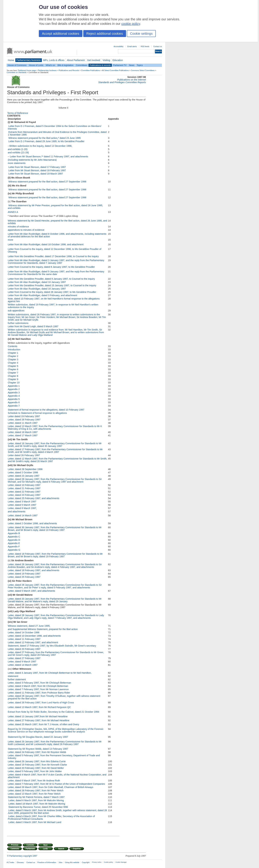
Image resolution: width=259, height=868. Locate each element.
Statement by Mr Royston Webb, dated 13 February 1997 (38, 749)
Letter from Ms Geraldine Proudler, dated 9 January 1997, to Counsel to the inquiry (51, 279)
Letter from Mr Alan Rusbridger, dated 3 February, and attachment (42, 295)
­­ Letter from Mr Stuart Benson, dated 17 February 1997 (37, 167)
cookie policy (131, 24)
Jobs (60, 862)
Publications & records (100, 65)
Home (11, 60)
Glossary (20, 862)
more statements (17, 163)
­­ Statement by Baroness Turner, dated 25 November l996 (38, 807)
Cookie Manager (121, 862)
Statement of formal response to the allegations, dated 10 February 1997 (46, 410)
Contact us (158, 46)
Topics (140, 65)
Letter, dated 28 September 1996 (25, 469)
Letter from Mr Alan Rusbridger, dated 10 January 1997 (37, 282)
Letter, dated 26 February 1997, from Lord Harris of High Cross (41, 703)
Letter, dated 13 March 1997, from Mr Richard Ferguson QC (39, 707)
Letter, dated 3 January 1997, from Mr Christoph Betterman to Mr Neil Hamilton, (50, 673)
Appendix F (14, 547)
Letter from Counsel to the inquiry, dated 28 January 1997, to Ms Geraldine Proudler (52, 292)
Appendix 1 (14, 386)
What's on (50, 65)
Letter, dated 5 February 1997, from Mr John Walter (35, 771)
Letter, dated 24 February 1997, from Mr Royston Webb (37, 752)
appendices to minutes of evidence (26, 230)
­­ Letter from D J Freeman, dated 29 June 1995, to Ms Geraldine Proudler (46, 141)
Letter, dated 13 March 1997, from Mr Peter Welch (34, 794)
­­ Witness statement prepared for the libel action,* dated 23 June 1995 (44, 138)
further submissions (18, 323)
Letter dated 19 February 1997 (24, 416)
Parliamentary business (29, 60)
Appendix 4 (14, 396)
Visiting (106, 60)
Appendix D (14, 540)
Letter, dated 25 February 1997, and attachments (34, 498)
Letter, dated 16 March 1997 (23, 432)
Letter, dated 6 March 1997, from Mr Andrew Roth (34, 781)
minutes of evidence (18, 227)
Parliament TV (120, 65)
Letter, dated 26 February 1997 (24, 420)
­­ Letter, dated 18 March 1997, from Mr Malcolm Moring (36, 804)
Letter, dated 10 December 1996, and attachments (34, 636)
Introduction (14, 350)
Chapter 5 (13, 366)
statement (13, 676)
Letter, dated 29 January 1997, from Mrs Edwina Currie (37, 761)
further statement (17, 679)
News (132, 65)
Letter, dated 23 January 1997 (24, 476)
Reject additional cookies (105, 34)
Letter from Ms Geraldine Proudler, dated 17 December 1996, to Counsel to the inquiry (53, 256)
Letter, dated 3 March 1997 (22, 502)
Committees (81, 65)
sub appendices (16, 311)
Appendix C (14, 537)
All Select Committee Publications (115, 70)
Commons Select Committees (143, 70)
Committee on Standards (17, 72)
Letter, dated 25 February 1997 (24, 577)
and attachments (17, 512)
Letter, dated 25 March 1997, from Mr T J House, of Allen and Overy (43, 724)
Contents (13, 346)
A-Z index (10, 862)
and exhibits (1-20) (18, 149)
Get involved (94, 60)
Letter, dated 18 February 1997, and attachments (34, 570)
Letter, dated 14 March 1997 (23, 515)
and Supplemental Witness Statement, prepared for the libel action (43, 629)
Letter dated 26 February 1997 (24, 455)
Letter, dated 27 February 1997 (24, 658)
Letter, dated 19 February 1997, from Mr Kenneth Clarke (37, 765)
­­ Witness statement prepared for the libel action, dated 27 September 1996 (47, 182)
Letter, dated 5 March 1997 (22, 505)
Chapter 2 (13, 356)
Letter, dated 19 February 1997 (24, 574)
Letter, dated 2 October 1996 (23, 473)
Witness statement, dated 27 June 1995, (29, 626)
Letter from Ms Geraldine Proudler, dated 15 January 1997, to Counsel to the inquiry (52, 285)
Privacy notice (97, 862)
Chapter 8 (13, 376)
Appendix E (14, 543)
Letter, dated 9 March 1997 (22, 662)
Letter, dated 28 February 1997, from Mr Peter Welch (36, 790)
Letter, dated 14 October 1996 (24, 632)
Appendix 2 (14, 389)
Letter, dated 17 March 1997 (23, 435)
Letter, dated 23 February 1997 (24, 495)
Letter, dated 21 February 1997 (24, 488)
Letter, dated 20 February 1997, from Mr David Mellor (36, 768)
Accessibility (119, 46)
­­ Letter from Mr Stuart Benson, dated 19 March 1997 (35, 174)
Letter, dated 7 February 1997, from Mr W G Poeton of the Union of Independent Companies (56, 784)
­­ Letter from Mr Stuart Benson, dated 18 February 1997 (37, 170)
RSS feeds (145, 46)
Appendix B (14, 533)
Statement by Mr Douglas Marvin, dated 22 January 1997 (38, 737)
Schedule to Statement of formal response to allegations (37, 413)
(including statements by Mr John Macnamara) (32, 160)
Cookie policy (108, 862)
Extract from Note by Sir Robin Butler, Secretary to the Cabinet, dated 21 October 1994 (54, 712)
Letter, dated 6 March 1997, (22, 508)
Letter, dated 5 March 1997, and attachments (31, 591)
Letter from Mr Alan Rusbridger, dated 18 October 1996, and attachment (46, 244)
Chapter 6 (13, 369)
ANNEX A (13, 212)
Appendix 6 (14, 402)
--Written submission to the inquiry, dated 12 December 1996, (40, 146)
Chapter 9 (13, 379)
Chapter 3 (13, 359)
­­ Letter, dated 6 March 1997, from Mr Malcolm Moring (36, 800)
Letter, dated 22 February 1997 (24, 492)
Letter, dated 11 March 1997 (23, 423)
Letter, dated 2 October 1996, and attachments (32, 523)
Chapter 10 (14, 383)
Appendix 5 (14, 399)
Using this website (72, 862)
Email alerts (132, 46)
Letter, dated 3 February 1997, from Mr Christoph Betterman (39, 683)
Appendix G (14, 550)
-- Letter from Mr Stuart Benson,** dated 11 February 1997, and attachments (48, 157)
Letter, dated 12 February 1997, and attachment (33, 642)
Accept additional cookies (61, 34)
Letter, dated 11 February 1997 (24, 639)
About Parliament (76, 60)
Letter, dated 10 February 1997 (24, 485)
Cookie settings (141, 34)
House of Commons (17, 65)
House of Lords (36, 65)
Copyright (86, 862)
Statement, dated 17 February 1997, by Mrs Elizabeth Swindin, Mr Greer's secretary (52, 646)
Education (118, 60)
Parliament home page (27, 70)
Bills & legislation (65, 65)
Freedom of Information (47, 862)
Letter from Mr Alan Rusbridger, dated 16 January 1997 (37, 289)
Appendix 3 (14, 393)
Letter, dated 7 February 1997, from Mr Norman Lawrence (38, 689)
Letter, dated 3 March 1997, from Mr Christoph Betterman (38, 686)
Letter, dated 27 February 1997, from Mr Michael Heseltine (39, 720)
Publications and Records (69, 70)
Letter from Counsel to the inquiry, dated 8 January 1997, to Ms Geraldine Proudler (51, 267)
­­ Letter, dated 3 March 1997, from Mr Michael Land (34, 822)
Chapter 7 (13, 373)
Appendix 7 (14, 406)
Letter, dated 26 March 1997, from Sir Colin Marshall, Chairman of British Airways (50, 787)
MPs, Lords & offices (54, 60)
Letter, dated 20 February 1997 (24, 649)
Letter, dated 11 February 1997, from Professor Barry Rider (39, 693)
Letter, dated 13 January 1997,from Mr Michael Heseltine (38, 716)
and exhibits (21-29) (18, 153)
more (10, 240)
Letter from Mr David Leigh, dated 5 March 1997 (33, 326)
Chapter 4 (13, 363)
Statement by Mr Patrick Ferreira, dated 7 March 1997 (36, 797)
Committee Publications (91, 70)
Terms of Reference (18, 113)
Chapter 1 (13, 353)
